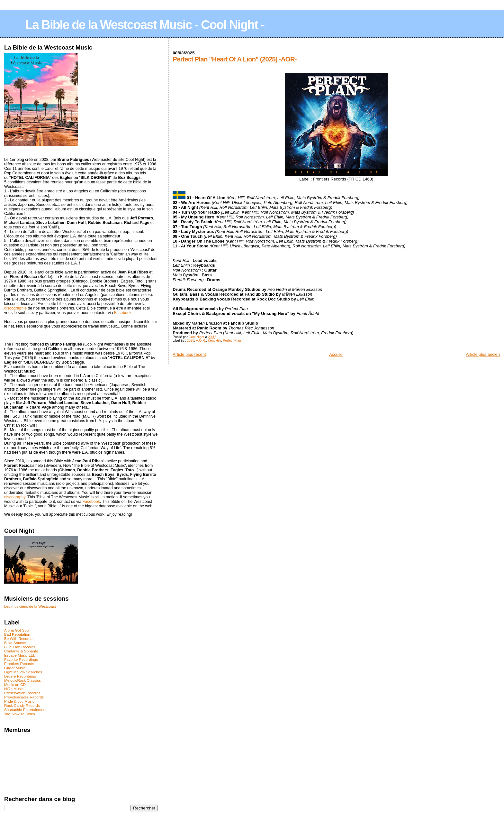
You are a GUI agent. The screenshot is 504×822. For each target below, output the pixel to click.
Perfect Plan (232, 341)
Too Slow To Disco (20, 714)
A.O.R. (201, 341)
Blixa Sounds (15, 643)
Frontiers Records (19, 664)
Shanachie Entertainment (25, 710)
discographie (15, 308)
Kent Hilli (214, 341)
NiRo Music (14, 689)
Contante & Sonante (21, 651)
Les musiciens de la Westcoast (30, 606)
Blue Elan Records (20, 647)
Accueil (336, 354)
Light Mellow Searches (23, 672)
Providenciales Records (24, 697)
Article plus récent (189, 354)
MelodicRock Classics (22, 680)
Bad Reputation (17, 634)
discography (15, 497)
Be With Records (18, 638)
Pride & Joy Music (19, 701)
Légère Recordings (20, 676)
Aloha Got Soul (17, 630)
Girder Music (15, 668)
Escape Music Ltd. (20, 655)
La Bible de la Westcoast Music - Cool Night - (145, 25)
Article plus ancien (483, 354)
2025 (190, 341)
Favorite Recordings (21, 659)
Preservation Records (22, 693)
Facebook (123, 313)
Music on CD (15, 684)
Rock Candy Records (22, 705)
